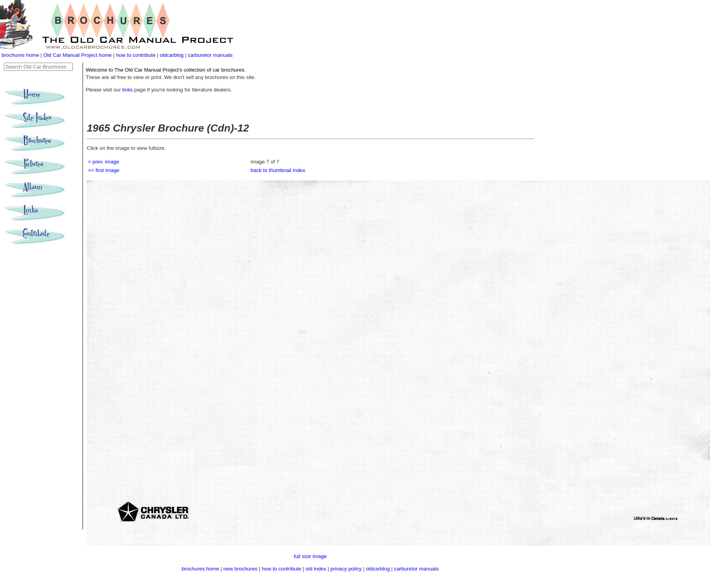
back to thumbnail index (278, 170)
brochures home (20, 55)
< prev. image (104, 162)
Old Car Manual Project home (78, 55)
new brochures (240, 569)
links (128, 90)
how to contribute (136, 55)
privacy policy (347, 569)
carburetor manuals (210, 55)
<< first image (104, 170)
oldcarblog (172, 55)
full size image (310, 556)
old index (316, 569)
